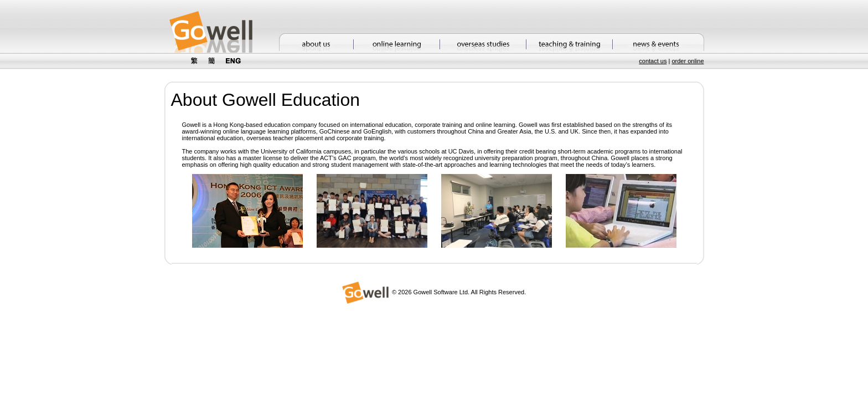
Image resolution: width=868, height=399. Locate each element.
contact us (653, 61)
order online (688, 61)
